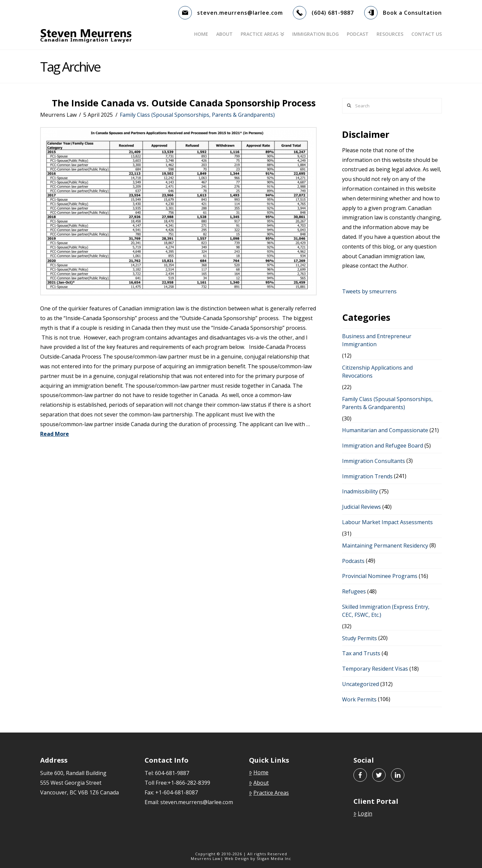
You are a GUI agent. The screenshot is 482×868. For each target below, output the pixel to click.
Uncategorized (360, 684)
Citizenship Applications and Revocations (377, 372)
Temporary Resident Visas (375, 669)
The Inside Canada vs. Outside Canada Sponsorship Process (184, 103)
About (259, 783)
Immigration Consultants (374, 461)
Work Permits (359, 699)
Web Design (237, 858)
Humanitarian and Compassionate (385, 430)
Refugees (354, 591)
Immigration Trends (367, 476)
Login (363, 813)
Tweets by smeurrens (369, 291)
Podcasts (353, 561)
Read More (55, 434)
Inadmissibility (360, 491)
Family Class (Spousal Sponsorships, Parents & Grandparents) (197, 115)
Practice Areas (269, 793)
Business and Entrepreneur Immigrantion (377, 340)
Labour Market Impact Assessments (387, 522)
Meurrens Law (206, 858)
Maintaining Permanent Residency (385, 546)
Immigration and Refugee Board (383, 446)
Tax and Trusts (361, 653)
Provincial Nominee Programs (380, 576)
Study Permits (359, 638)
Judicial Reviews (361, 507)
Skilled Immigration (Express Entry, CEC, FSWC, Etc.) (386, 611)
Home (259, 772)
